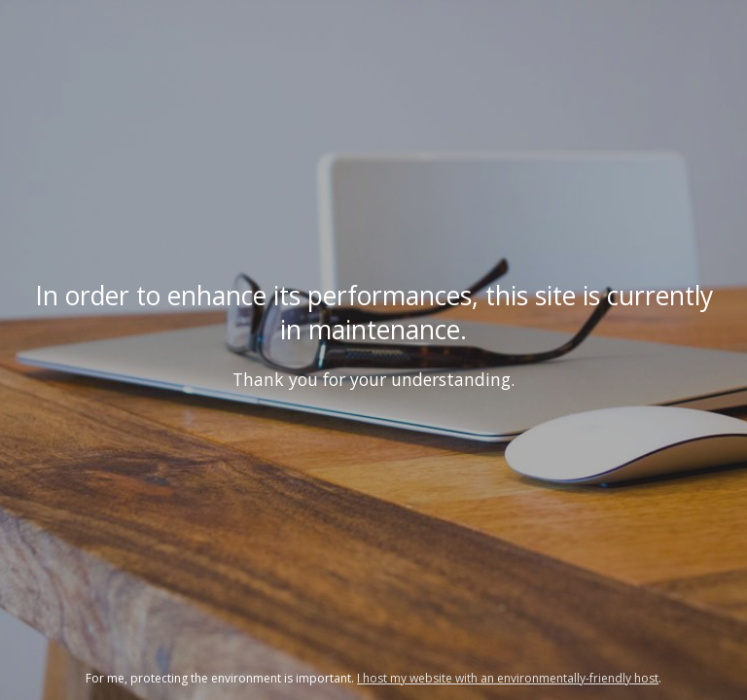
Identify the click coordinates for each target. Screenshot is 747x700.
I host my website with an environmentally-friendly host (508, 678)
